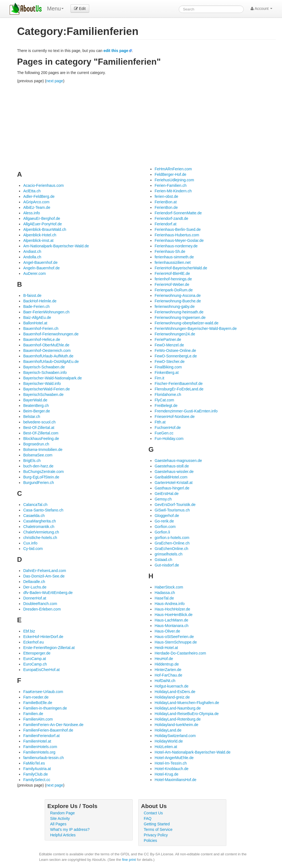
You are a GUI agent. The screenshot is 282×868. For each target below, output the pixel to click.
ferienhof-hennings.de (173, 279)
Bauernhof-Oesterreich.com (47, 351)
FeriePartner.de (168, 339)
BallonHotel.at (35, 323)
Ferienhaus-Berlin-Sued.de (177, 229)
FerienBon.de (166, 207)
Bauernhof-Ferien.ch (41, 328)
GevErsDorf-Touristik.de (175, 505)
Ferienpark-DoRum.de (174, 290)
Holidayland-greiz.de (172, 697)
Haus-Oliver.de (167, 631)
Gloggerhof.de (167, 516)
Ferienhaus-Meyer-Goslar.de (179, 240)
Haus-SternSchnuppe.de (176, 642)
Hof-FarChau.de (168, 675)
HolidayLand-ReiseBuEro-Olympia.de (187, 714)
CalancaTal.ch (35, 505)
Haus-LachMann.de (171, 620)
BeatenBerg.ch (36, 406)
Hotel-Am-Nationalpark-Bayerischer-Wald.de (192, 752)
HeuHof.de (164, 659)
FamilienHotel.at (37, 741)
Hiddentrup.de (167, 664)
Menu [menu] (55, 9)
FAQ (148, 818)
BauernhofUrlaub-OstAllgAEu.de (51, 362)
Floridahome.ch (168, 395)
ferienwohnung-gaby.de (174, 306)
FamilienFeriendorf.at (41, 736)
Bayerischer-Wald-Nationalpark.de (52, 378)
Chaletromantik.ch (39, 527)
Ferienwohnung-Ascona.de (177, 295)
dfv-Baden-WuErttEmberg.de (48, 593)
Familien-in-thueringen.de (45, 708)
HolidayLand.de (168, 730)
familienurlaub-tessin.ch (43, 758)
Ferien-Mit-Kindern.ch (173, 191)
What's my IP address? (70, 829)
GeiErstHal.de (166, 494)
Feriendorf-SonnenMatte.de (178, 213)
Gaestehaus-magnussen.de (178, 461)
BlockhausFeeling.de (41, 439)
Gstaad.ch (163, 560)
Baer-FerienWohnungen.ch (46, 312)
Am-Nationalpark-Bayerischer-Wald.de (56, 246)
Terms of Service (158, 829)
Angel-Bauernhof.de (40, 262)
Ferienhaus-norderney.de (176, 246)
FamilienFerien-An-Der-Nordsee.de (53, 725)
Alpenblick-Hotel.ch (40, 235)
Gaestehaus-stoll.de (172, 466)
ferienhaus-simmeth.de (174, 257)
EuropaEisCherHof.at (41, 670)
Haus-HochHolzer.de (172, 609)
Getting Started (157, 824)
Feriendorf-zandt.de (171, 218)
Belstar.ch (32, 417)
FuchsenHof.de (168, 428)
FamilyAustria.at (37, 769)
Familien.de (33, 714)
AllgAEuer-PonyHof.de (42, 224)
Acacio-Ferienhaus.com (43, 185)
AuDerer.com (34, 273)
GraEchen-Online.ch (172, 543)
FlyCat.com (164, 400)
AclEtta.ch (32, 191)
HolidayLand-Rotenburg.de (177, 719)
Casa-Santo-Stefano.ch (43, 510)
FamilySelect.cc (37, 780)
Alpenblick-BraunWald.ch (45, 229)
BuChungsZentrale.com (43, 472)
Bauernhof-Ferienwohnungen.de (51, 334)
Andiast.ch (32, 251)
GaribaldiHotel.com (171, 477)
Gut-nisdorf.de (167, 565)
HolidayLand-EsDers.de (175, 692)
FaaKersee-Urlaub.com (43, 692)
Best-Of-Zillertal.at (39, 428)
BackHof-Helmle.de (40, 301)
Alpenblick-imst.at (38, 240)
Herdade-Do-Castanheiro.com (180, 653)
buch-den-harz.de (38, 466)
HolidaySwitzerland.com (175, 736)
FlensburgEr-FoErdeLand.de (179, 389)
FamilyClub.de (35, 774)
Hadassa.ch (165, 593)
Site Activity (60, 818)
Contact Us (153, 813)
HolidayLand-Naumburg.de (177, 708)
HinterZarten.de (168, 670)
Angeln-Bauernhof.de (41, 268)
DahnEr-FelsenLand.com (45, 571)
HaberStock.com (169, 587)
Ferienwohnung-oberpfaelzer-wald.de (186, 323)
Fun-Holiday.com (169, 439)
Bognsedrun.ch (36, 444)
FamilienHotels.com (40, 747)
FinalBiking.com (168, 367)
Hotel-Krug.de (166, 774)
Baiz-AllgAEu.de (37, 317)
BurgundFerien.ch (38, 483)
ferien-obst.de (166, 196)
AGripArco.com (36, 202)
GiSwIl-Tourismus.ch (172, 510)
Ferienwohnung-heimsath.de (179, 312)
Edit (80, 9)
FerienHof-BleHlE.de (172, 273)
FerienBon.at (166, 202)
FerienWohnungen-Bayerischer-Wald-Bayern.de (196, 328)
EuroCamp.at (34, 659)
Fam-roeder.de (36, 697)
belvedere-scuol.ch (39, 422)
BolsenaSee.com (38, 455)
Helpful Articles (63, 835)
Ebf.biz (29, 631)
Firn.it (159, 378)
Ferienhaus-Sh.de (170, 251)
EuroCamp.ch (35, 664)
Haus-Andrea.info (170, 604)
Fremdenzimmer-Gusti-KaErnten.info (186, 411)
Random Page (63, 813)
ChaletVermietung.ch (41, 532)
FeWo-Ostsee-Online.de (175, 351)
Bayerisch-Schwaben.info (45, 373)
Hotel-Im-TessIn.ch (171, 763)
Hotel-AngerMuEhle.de (174, 758)
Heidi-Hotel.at (166, 648)
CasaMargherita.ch (39, 521)
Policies (150, 840)
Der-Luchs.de (35, 587)
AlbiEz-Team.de (37, 207)
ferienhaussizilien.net (173, 262)
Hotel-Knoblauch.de (171, 769)
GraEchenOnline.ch (171, 549)
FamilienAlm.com (38, 719)
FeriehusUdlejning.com (174, 180)
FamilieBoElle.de (38, 703)
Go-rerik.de (164, 521)
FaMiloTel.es (34, 763)
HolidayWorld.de (169, 741)
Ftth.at (160, 422)
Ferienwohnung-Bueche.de (178, 301)
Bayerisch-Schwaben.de (44, 367)
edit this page (116, 51)
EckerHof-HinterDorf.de (43, 637)
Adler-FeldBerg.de (39, 196)
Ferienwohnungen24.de (175, 334)
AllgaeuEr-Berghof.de (42, 218)
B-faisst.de (32, 295)
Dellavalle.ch (34, 582)
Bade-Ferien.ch (36, 306)
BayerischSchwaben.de (43, 395)
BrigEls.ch (32, 461)
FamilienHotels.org (39, 752)
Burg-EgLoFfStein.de (41, 477)
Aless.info (32, 213)
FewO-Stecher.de (170, 362)
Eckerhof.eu (33, 642)
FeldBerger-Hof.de (170, 174)
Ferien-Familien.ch (170, 185)
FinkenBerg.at (166, 373)
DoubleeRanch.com (40, 604)
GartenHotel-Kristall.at (173, 483)
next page (55, 81)
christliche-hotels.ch (40, 538)
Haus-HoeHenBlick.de (173, 615)
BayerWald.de (35, 400)
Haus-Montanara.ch (171, 626)
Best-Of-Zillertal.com (41, 433)
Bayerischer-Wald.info (42, 384)
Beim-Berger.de (36, 411)
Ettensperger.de (37, 653)
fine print (129, 860)
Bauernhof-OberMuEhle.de (46, 345)
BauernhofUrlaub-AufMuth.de (48, 356)
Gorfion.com (165, 527)
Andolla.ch (32, 257)
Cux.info (30, 543)
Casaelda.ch (34, 516)
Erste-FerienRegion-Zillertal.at (49, 648)
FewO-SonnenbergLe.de (176, 356)
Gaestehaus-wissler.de (174, 472)
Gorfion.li (162, 532)
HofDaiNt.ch (165, 681)
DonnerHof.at (35, 598)
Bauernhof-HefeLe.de (42, 339)
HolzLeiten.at (166, 747)
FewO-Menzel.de (169, 345)
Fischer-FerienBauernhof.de (178, 384)
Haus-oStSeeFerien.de (174, 637)
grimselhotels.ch (168, 554)
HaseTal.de (164, 598)
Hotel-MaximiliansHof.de (175, 780)
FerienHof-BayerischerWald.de (181, 268)
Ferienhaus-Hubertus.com (177, 235)
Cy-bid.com (33, 549)
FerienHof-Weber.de (172, 284)
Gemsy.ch (163, 499)
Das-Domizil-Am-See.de (44, 576)
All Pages (58, 824)
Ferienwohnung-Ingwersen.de (180, 317)
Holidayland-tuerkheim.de (176, 725)
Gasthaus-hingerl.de (172, 488)
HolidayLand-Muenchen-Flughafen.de (187, 703)
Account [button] (261, 9)
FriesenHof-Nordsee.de (175, 417)
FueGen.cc (164, 433)
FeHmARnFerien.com (173, 169)
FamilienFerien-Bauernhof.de (48, 730)
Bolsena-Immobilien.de (43, 450)
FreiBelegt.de (166, 406)
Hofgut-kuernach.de (171, 686)
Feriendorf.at (165, 224)
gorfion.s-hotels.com (172, 538)
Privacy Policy (156, 835)
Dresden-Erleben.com (42, 609)
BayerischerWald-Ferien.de (46, 389)
